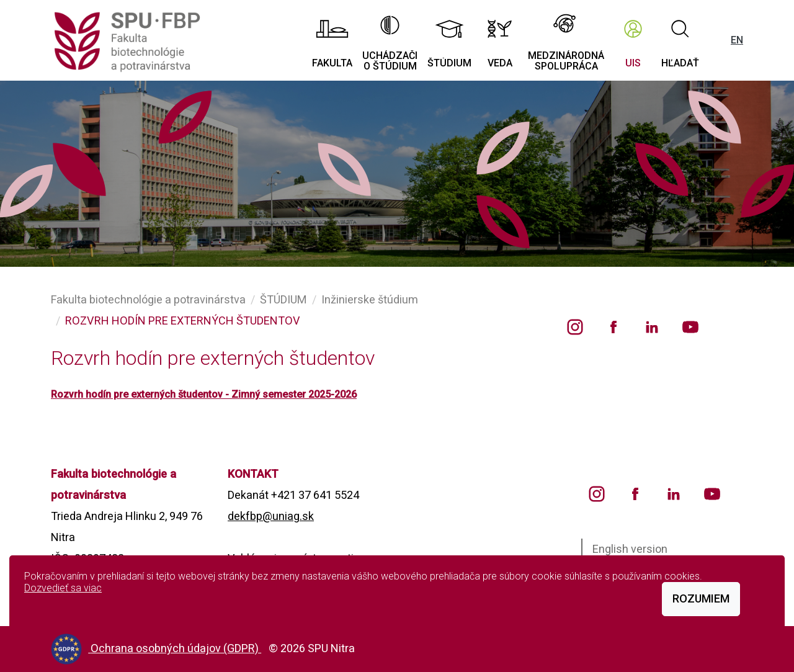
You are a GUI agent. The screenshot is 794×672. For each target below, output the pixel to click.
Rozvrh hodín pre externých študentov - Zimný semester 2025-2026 (204, 394)
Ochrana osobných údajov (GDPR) (176, 648)
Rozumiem (701, 598)
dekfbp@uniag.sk (271, 516)
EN (737, 40)
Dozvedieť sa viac (63, 588)
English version (630, 549)
